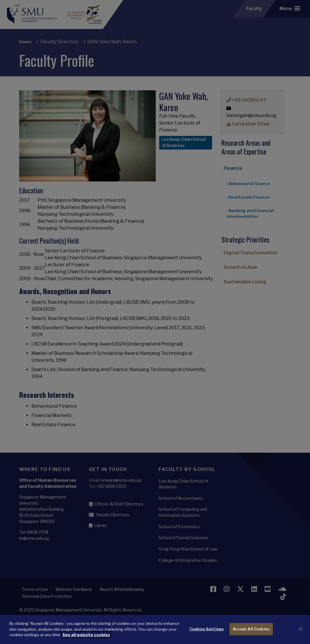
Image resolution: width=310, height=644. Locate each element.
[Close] (301, 634)
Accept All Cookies (251, 634)
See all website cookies (86, 639)
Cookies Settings (207, 634)
